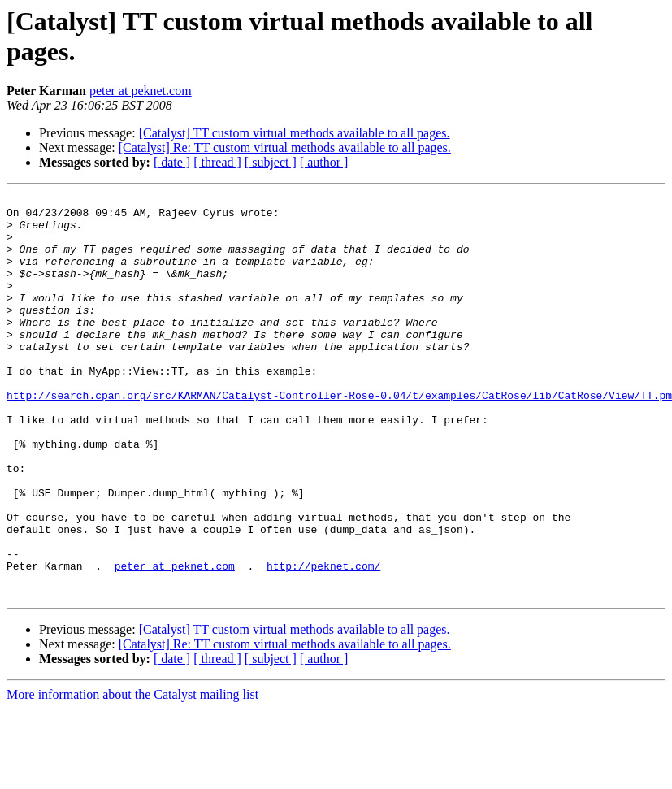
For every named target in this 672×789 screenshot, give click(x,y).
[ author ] (324, 162)
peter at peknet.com (141, 91)
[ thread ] (217, 162)
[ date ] (172, 162)
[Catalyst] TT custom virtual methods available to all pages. (295, 133)
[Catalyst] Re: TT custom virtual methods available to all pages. (285, 147)
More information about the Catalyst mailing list (132, 775)
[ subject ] (271, 162)
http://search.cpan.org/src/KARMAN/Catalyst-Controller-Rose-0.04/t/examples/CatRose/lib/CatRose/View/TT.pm (339, 436)
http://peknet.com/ (323, 641)
